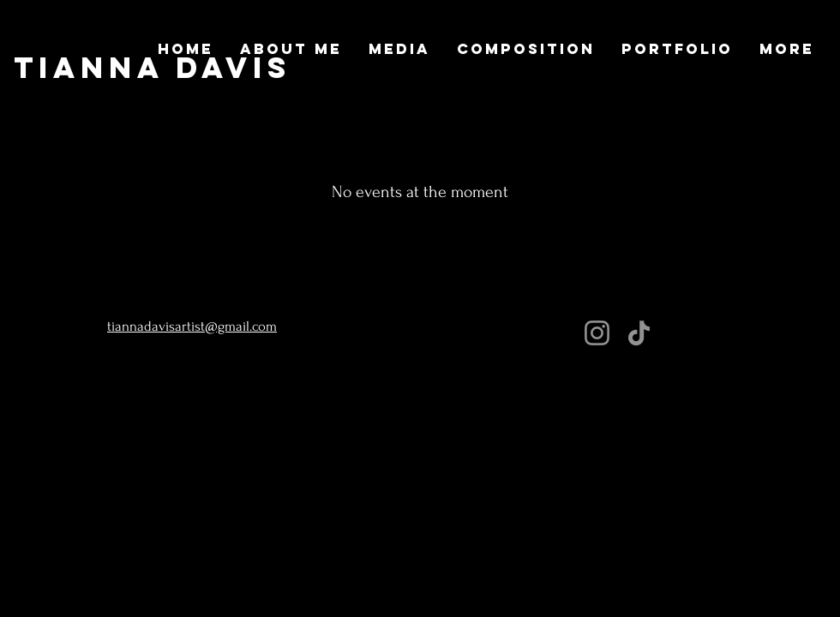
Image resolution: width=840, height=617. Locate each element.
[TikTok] (639, 333)
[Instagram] (597, 333)
